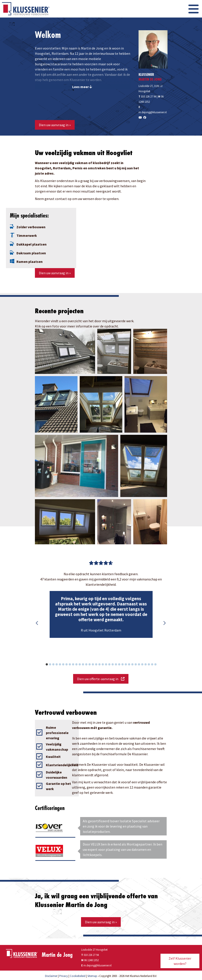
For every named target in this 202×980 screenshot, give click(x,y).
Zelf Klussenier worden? (180, 961)
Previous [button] (37, 623)
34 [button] (158, 665)
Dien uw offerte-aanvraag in (101, 679)
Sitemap (92, 976)
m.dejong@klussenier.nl (153, 112)
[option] (101, 614)
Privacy (64, 976)
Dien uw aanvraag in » (55, 125)
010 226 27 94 (147, 96)
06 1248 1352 (91, 960)
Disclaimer (51, 976)
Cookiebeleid (78, 976)
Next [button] (164, 623)
